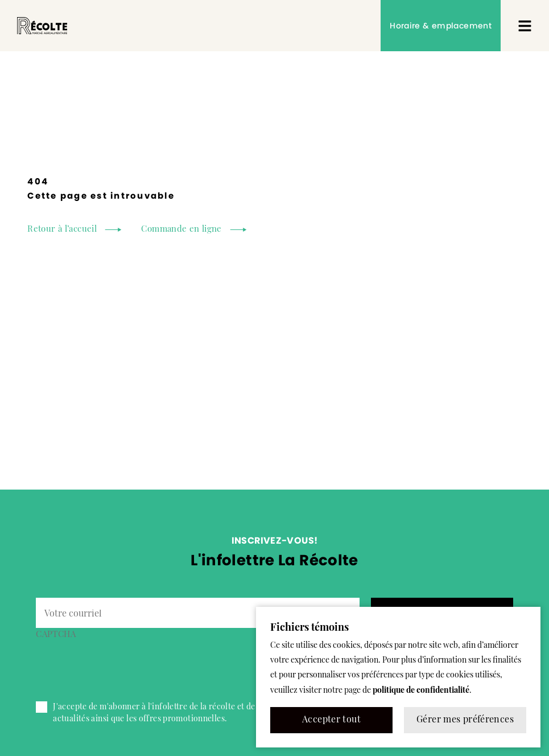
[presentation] (122, 665)
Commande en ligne (181, 230)
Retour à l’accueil (62, 230)
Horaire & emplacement (441, 26)
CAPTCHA (56, 635)
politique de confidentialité (421, 691)
